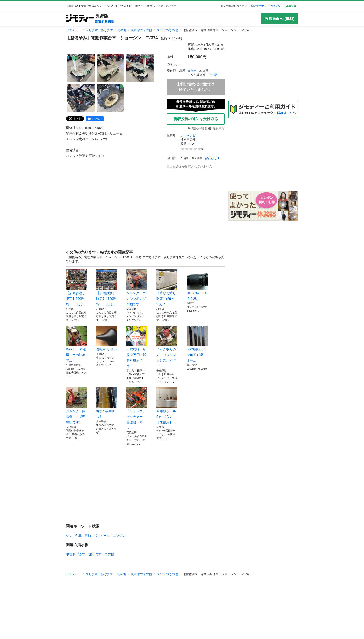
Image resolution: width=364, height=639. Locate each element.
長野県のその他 (141, 30)
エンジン (119, 536)
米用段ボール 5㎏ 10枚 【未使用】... (167, 406)
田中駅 (213, 75)
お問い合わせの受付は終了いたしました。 (196, 87)
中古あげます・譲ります (84, 554)
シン (69, 536)
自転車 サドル (107, 338)
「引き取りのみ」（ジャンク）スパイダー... (167, 347)
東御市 (192, 71)
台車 (78, 536)
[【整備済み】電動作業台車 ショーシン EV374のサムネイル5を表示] (110, 98)
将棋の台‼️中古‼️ (107, 403)
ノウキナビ (188, 135)
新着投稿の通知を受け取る (196, 119)
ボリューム (102, 536)
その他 (122, 30)
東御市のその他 (167, 30)
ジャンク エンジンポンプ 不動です (137, 288)
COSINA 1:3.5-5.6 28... (197, 285)
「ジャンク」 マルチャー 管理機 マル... (137, 408)
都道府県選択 (104, 22)
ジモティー (73, 30)
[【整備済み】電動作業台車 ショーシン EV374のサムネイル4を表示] (81, 98)
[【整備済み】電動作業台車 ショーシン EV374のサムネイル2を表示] (110, 68)
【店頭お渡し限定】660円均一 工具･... (76, 288)
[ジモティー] (80, 19)
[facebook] (95, 119)
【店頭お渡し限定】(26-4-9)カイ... (167, 288)
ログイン (275, 6)
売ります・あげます (99, 30)
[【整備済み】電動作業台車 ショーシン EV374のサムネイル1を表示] (81, 68)
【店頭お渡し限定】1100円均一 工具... (107, 288)
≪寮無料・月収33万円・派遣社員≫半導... (137, 347)
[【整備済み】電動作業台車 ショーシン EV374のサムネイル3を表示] (140, 68)
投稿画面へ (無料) (280, 19)
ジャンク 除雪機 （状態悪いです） (76, 406)
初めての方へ (259, 6)
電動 (88, 536)
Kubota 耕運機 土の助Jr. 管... (76, 344)
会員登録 (291, 6)
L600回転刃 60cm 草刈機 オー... (197, 344)
